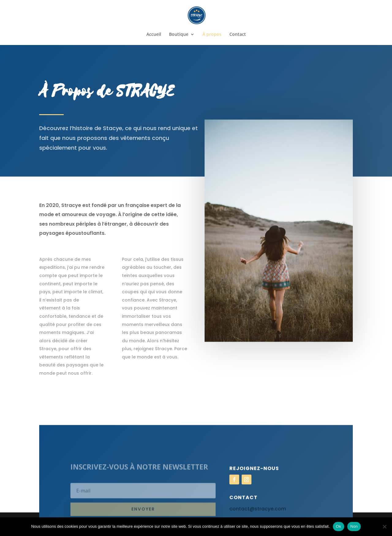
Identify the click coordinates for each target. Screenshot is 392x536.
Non (354, 526)
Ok (339, 526)
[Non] (384, 527)
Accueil (154, 35)
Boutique (179, 35)
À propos (212, 35)
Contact (238, 35)
